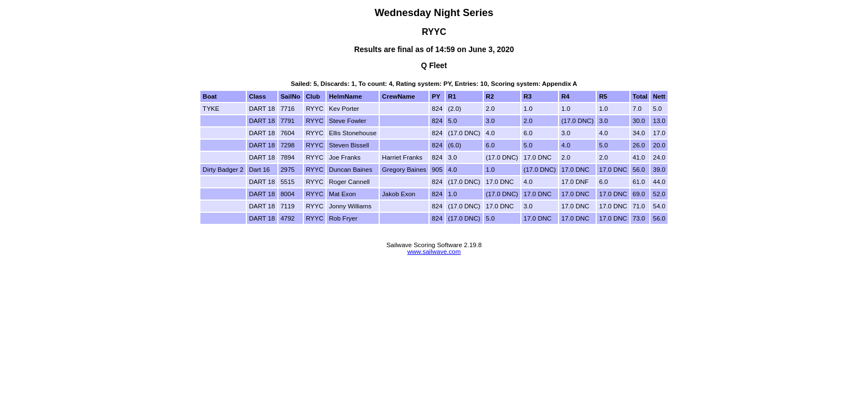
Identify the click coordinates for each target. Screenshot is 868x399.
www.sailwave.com (434, 252)
